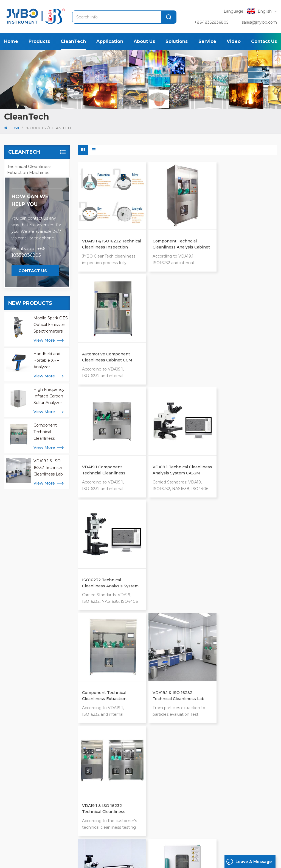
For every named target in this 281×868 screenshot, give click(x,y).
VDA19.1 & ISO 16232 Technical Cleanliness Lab (48, 568)
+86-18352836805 (211, 22)
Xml (28, 862)
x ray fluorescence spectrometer (132, 714)
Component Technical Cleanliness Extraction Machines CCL (47, 533)
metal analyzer (128, 689)
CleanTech (73, 41)
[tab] (20, 677)
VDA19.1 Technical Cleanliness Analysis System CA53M (169, 350)
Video (234, 41)
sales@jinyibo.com (259, 22)
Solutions (177, 41)
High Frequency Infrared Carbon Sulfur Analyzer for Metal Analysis (50, 497)
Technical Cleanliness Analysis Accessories (29, 223)
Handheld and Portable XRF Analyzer (47, 461)
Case (166, 845)
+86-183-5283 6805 (38, 746)
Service (207, 41)
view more (44, 441)
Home (11, 41)
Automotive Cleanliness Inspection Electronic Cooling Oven (240, 569)
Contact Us (33, 371)
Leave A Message (249, 862)
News (187, 845)
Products (39, 41)
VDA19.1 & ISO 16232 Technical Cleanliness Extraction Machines (238, 460)
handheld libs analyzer (136, 749)
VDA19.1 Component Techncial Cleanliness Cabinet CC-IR (104, 350)
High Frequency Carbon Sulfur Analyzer (142, 700)
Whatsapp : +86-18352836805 (29, 353)
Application (110, 41)
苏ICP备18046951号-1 (137, 862)
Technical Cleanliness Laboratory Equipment (31, 205)
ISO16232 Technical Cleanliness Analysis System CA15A (237, 350)
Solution (140, 845)
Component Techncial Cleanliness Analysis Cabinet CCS (171, 241)
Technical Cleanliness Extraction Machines (29, 169)
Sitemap (13, 862)
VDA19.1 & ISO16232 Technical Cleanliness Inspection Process (104, 241)
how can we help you (30, 301)
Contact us (264, 41)
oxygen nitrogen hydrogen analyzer (140, 737)
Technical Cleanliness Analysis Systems (29, 187)
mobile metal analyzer (135, 767)
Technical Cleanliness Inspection (144, 680)
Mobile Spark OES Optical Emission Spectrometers (51, 425)
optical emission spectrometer (143, 671)
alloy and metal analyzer (137, 726)
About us (144, 41)
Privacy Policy (48, 862)
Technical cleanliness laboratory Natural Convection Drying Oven (174, 569)
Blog (246, 845)
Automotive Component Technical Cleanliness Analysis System (106, 569)
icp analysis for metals (135, 758)
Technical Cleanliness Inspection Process (29, 241)
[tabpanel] (52, 727)
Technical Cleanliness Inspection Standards (29, 259)
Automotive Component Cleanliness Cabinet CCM (241, 241)
